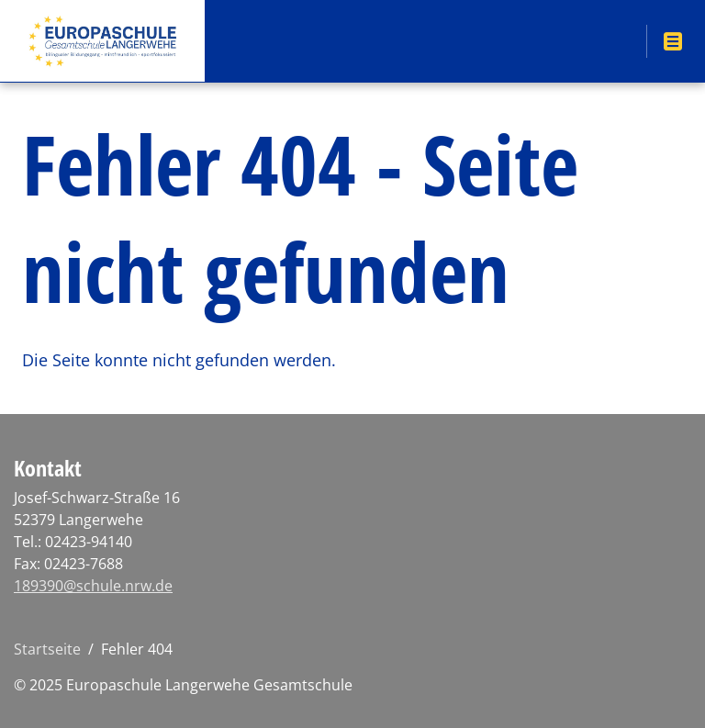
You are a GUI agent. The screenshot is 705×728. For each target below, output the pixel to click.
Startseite (47, 649)
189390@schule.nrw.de (93, 586)
